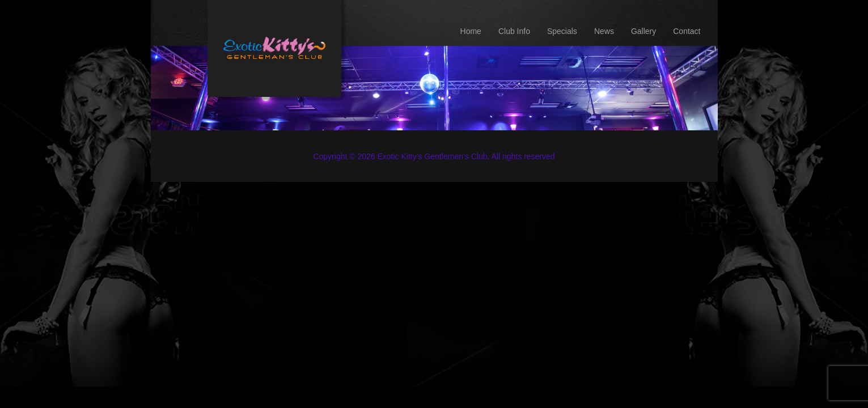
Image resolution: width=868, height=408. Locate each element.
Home (471, 31)
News (604, 31)
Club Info (514, 31)
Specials (562, 31)
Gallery (643, 31)
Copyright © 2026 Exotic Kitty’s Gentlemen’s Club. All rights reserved (434, 156)
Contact (687, 31)
